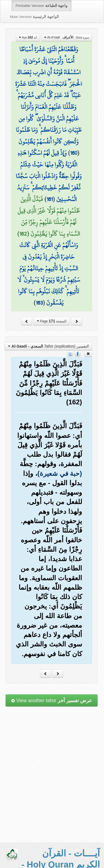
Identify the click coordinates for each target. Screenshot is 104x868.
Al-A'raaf (67, 37)
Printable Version (41, 6)
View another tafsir (52, 700)
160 (74, 153)
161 (50, 199)
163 (39, 303)
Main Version (34, 17)
